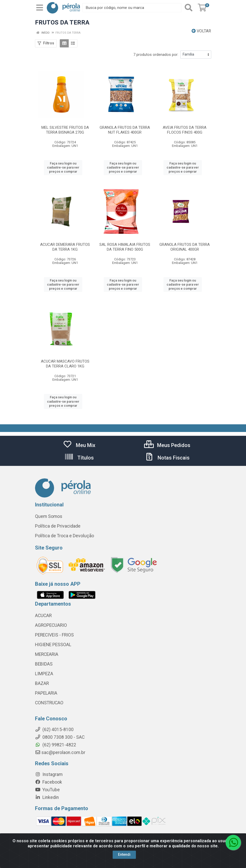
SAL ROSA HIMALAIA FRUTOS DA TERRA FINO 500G (125, 247)
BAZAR (42, 683)
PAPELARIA (46, 693)
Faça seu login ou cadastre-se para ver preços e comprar (63, 168)
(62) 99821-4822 (56, 745)
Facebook (49, 782)
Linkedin (47, 797)
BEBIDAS (44, 664)
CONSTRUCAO (49, 703)
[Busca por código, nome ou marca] (132, 8)
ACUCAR (43, 616)
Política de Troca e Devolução (65, 536)
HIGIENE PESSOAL (53, 645)
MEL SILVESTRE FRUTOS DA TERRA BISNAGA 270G (65, 130)
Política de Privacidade (58, 526)
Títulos (79, 458)
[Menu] (40, 8)
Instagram (49, 774)
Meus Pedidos (167, 445)
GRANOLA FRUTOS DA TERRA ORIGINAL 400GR (185, 247)
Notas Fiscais (167, 458)
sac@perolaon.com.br (60, 752)
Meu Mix (79, 445)
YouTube (47, 790)
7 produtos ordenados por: (156, 55)
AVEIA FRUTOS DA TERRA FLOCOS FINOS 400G (185, 130)
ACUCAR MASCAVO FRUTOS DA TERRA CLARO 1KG (65, 364)
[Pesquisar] (189, 8)
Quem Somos (49, 516)
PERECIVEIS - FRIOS (54, 635)
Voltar (201, 31)
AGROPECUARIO (51, 625)
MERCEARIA (47, 654)
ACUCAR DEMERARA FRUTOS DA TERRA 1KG (65, 247)
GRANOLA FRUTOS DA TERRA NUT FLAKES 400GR (125, 130)
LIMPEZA (44, 674)
